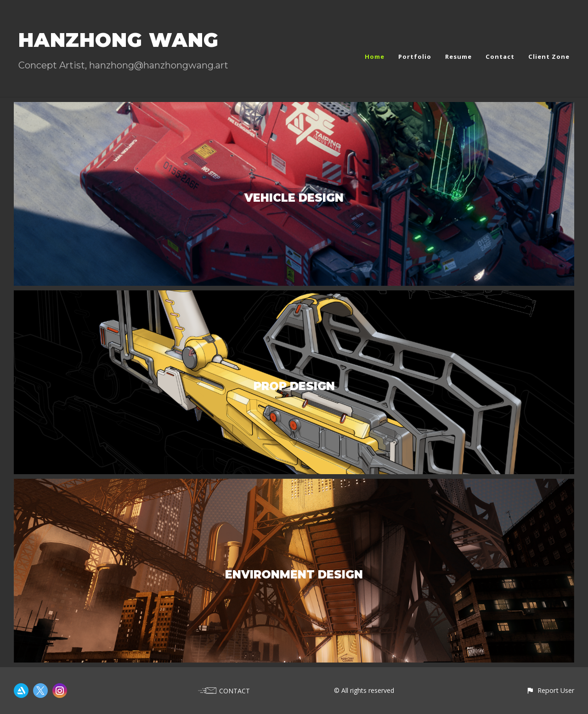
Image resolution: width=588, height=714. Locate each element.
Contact (500, 57)
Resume (458, 57)
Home (375, 57)
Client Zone (549, 57)
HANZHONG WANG (119, 40)
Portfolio (415, 57)
